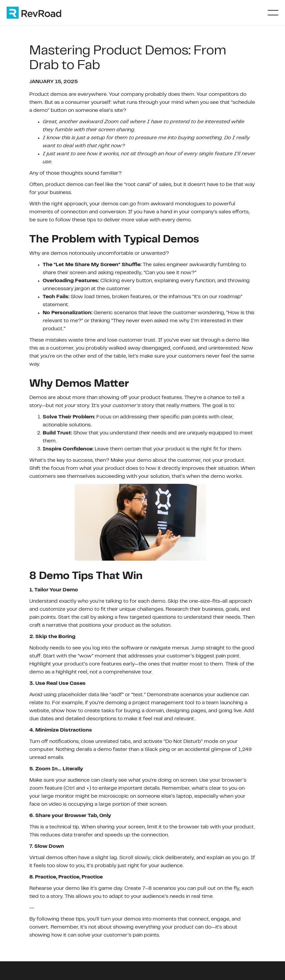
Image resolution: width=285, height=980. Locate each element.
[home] (41, 13)
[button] (273, 13)
